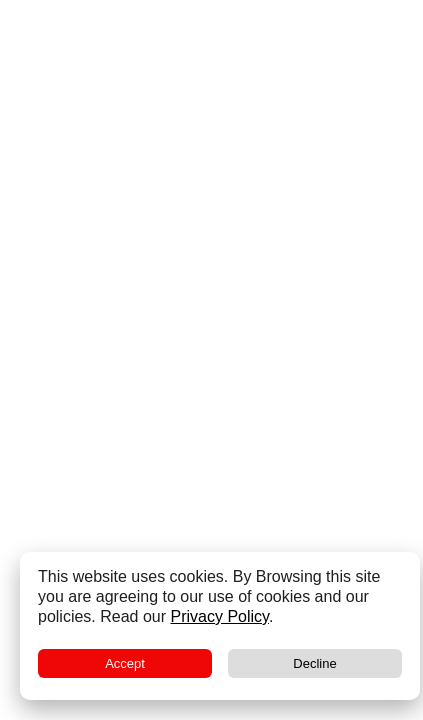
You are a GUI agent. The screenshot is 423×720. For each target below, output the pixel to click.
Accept (125, 663)
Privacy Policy (220, 616)
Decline (314, 663)
